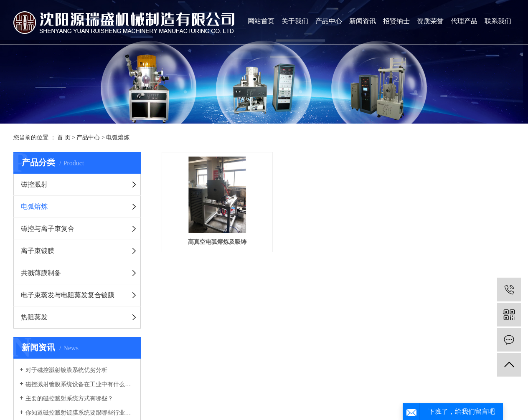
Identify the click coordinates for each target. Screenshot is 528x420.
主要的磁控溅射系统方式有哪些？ (69, 398)
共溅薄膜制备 (41, 273)
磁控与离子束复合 (48, 229)
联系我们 (498, 21)
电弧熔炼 (118, 138)
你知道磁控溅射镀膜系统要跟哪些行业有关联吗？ (80, 413)
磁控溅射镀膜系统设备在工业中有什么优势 (80, 384)
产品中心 (329, 21)
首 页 (64, 138)
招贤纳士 (396, 21)
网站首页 (261, 21)
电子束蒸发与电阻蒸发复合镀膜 (68, 295)
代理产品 (464, 21)
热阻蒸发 (34, 317)
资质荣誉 (430, 21)
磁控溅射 (34, 184)
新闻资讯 (363, 21)
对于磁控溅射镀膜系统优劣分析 (66, 370)
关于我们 (295, 21)
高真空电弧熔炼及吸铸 (218, 243)
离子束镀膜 (38, 251)
